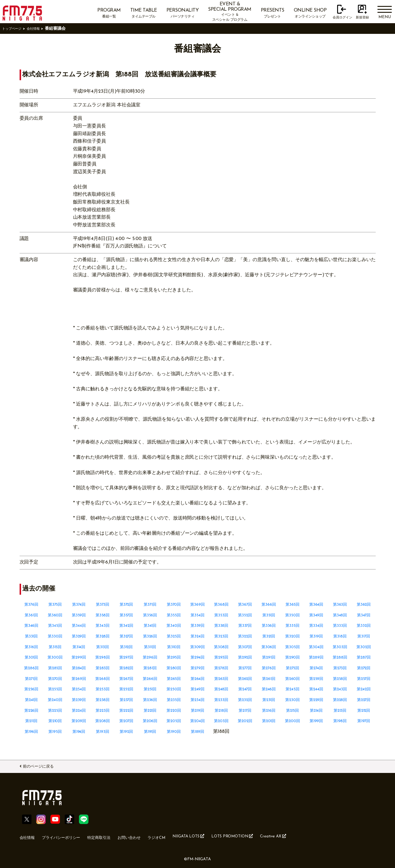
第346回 (31, 626)
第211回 (31, 721)
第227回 (364, 700)
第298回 (103, 657)
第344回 (79, 626)
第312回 (126, 647)
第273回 (340, 668)
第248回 (221, 689)
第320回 (292, 636)
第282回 (126, 668)
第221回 (150, 711)
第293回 (221, 657)
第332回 (364, 626)
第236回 (150, 700)
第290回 (293, 657)
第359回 (79, 615)
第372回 (126, 605)
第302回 (364, 647)
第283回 (103, 668)
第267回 (126, 679)
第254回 (79, 689)
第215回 (293, 711)
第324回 (197, 636)
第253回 (103, 689)
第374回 (79, 605)
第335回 (293, 626)
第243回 (340, 689)
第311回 (150, 647)
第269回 (79, 679)
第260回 (293, 679)
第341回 (150, 626)
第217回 (245, 711)
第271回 (31, 679)
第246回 (269, 689)
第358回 (103, 615)
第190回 (174, 732)
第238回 (103, 700)
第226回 (31, 711)
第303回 (340, 647)
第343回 (103, 626)
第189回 (197, 732)
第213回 (340, 711)
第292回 (245, 657)
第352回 (245, 615)
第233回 (221, 700)
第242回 (364, 689)
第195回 (55, 732)
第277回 (245, 668)
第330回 (55, 636)
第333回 (340, 626)
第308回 (221, 647)
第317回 (364, 636)
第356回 (150, 615)
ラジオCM (182, 836)
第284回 (79, 668)
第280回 (174, 668)
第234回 (197, 700)
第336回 (269, 626)
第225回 (55, 711)
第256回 (31, 689)
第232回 (245, 700)
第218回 (221, 711)
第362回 (364, 605)
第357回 (126, 615)
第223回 (103, 711)
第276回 (269, 668)
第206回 (150, 721)
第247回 (245, 689)
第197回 (364, 721)
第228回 (340, 700)
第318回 (340, 636)
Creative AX (318, 836)
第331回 (31, 636)
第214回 (316, 711)
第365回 (292, 605)
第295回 (174, 657)
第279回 (198, 668)
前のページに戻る (45, 765)
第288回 (340, 657)
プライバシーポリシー (69, 836)
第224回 (79, 711)
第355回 (174, 615)
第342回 (126, 626)
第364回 (316, 605)
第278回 (221, 668)
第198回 (340, 721)
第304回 (316, 647)
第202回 (245, 721)
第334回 (316, 626)
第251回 (150, 689)
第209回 (79, 721)
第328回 (103, 636)
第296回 (150, 657)
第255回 (55, 689)
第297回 (126, 657)
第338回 (221, 626)
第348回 (340, 615)
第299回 (79, 657)
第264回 (198, 679)
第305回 (293, 647)
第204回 (197, 721)
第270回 (55, 679)
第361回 (31, 615)
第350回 (293, 615)
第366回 (269, 605)
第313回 (103, 647)
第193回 (103, 732)
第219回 (197, 711)
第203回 (221, 721)
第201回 (269, 721)
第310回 (174, 647)
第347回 (364, 615)
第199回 (316, 721)
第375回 (55, 605)
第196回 (31, 732)
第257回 (364, 679)
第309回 (197, 647)
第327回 (126, 636)
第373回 (103, 605)
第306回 (269, 647)
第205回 (174, 721)
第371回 (150, 605)
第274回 (316, 668)
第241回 (31, 700)
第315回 (55, 647)
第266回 (150, 679)
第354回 (198, 615)
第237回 (126, 700)
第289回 (316, 657)
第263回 (221, 679)
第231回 (269, 700)
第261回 (269, 679)
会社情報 (40, 29)
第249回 (198, 689)
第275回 (292, 668)
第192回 (126, 732)
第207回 (126, 721)
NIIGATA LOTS (219, 836)
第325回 (174, 636)
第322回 (245, 636)
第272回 (364, 668)
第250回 (174, 689)
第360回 (55, 615)
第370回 (174, 605)
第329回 (79, 636)
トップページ (15, 29)
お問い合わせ (150, 836)
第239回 (79, 700)
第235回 (174, 700)
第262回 (245, 679)
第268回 (103, 679)
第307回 (245, 647)
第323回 (221, 636)
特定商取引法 (114, 836)
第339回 (197, 626)
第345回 (55, 626)
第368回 (221, 605)
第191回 (150, 732)
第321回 (269, 636)
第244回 (316, 689)
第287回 (364, 657)
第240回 (55, 700)
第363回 (340, 605)
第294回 (197, 657)
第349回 (316, 615)
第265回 (174, 679)
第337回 (245, 626)
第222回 (126, 711)
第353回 (221, 615)
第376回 (31, 605)
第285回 (55, 668)
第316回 (31, 647)
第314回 (79, 647)
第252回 (126, 689)
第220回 (174, 711)
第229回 (316, 700)
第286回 (31, 668)
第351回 (269, 615)
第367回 (245, 605)
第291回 (269, 657)
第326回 (150, 636)
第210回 (55, 721)
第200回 (292, 721)
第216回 (269, 711)
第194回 (79, 732)
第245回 (292, 689)
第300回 (55, 657)
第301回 (31, 657)
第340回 (174, 626)
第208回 (103, 721)
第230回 (292, 700)
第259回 (316, 679)
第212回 (364, 711)
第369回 (198, 605)
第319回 (316, 636)
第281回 (150, 668)
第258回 (340, 679)
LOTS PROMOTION (271, 836)
